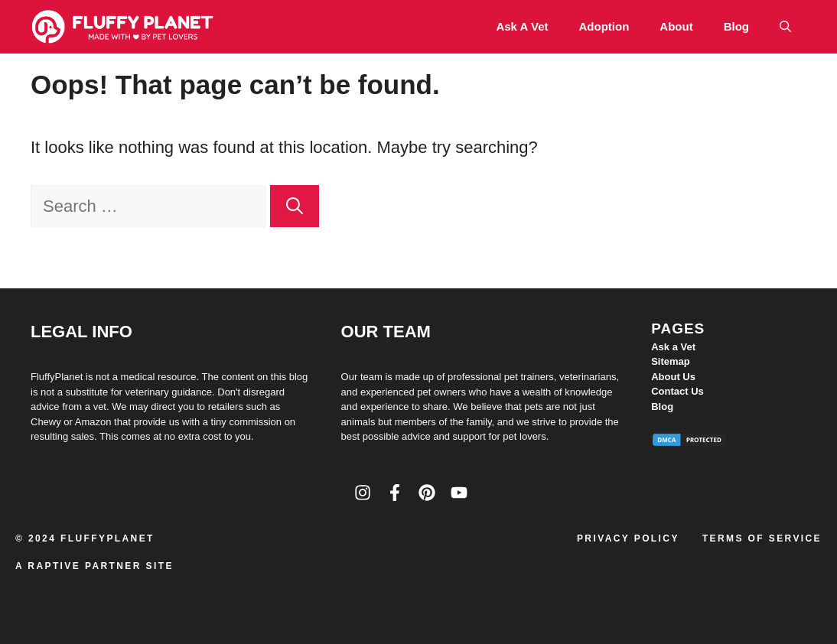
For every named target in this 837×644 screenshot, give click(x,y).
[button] (785, 27)
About (676, 26)
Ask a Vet (522, 26)
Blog (736, 26)
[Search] (295, 206)
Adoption (604, 26)
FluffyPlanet (107, 538)
